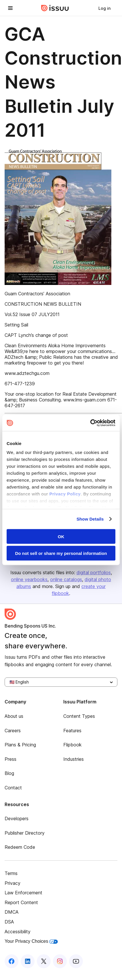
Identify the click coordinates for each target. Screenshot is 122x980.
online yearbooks (29, 579)
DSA (9, 922)
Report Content (21, 902)
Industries (74, 759)
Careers (13, 731)
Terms (11, 873)
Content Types (79, 716)
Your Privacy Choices (31, 941)
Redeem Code (20, 847)
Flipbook (73, 745)
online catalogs (66, 579)
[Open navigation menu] (10, 8)
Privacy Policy (65, 494)
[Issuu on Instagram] (60, 961)
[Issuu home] (55, 8)
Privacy (13, 883)
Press (11, 759)
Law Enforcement (23, 893)
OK (61, 536)
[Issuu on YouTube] (76, 961)
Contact (13, 788)
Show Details (90, 519)
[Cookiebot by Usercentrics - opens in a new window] (90, 423)
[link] (104, 8)
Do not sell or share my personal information (61, 553)
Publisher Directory (25, 833)
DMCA (12, 912)
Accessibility (18, 932)
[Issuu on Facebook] (12, 961)
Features (72, 731)
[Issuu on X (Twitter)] (44, 961)
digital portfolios (94, 572)
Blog (9, 773)
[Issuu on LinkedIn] (28, 961)
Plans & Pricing (20, 745)
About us (14, 716)
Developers (17, 818)
